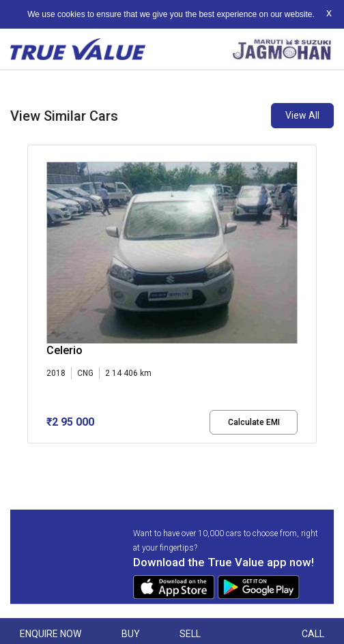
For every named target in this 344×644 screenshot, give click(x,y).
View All (302, 115)
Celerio (64, 350)
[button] (31, 455)
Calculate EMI (254, 422)
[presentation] (34, 297)
